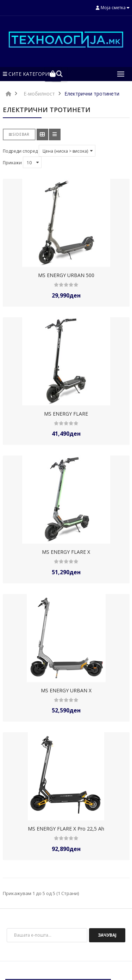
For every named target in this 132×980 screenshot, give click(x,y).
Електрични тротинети (92, 94)
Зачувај (107, 935)
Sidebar (19, 134)
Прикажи (12, 163)
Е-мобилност (39, 94)
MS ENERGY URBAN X (66, 690)
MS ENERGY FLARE (66, 414)
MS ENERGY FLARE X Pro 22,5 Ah (66, 829)
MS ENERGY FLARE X (66, 552)
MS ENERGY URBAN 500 (66, 275)
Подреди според (20, 151)
